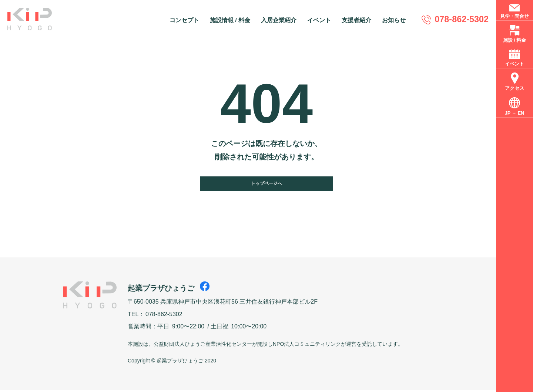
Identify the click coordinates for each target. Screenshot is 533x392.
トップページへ (266, 185)
